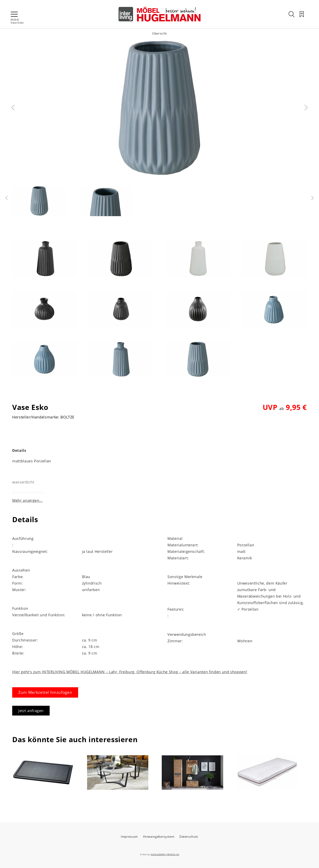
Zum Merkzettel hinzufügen (45, 692)
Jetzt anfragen (31, 711)
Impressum (129, 836)
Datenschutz (189, 836)
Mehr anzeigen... (27, 500)
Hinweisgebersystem (159, 836)
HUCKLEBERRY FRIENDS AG (165, 854)
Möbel (15, 20)
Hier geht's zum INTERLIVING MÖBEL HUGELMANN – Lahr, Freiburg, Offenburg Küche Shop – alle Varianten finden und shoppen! (130, 672)
